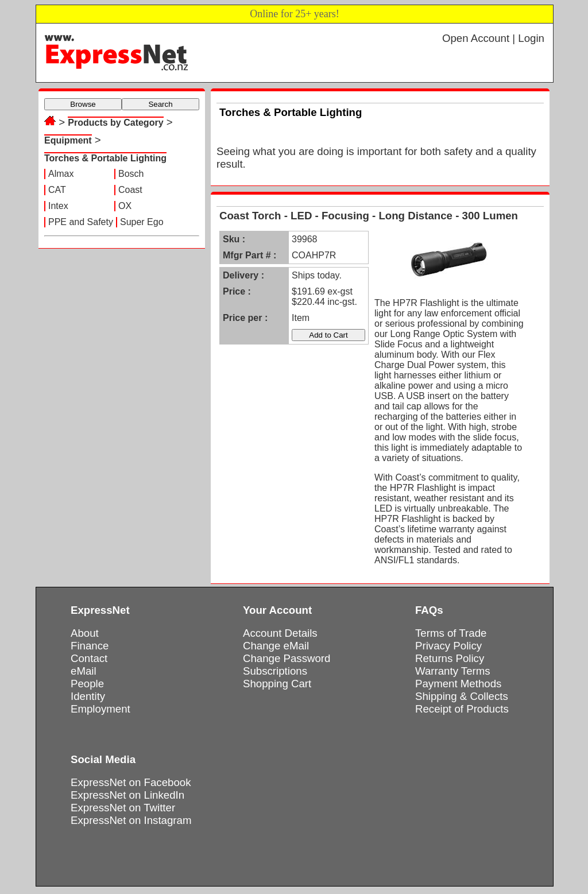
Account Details (280, 633)
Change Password (287, 658)
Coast (130, 190)
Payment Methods (458, 684)
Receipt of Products (462, 709)
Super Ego (142, 222)
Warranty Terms (453, 671)
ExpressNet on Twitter (123, 808)
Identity (88, 696)
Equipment (68, 140)
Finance (90, 646)
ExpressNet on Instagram (131, 820)
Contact (89, 658)
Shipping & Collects (462, 696)
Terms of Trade (451, 633)
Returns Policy (450, 658)
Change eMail (276, 646)
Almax (61, 174)
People (87, 684)
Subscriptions (275, 671)
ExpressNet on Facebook (131, 782)
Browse (83, 104)
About (85, 633)
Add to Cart (328, 335)
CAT (57, 190)
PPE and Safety (81, 222)
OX (125, 206)
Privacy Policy (448, 646)
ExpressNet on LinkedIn (127, 795)
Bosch (131, 174)
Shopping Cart (277, 684)
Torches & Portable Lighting (105, 158)
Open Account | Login (493, 38)
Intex (58, 206)
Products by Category (115, 123)
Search (160, 104)
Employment (100, 709)
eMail (84, 671)
